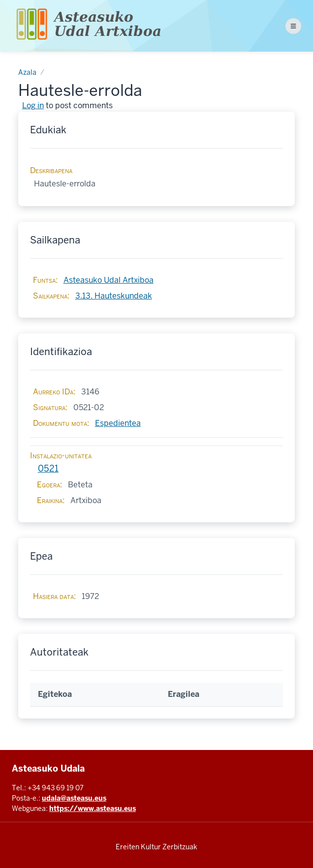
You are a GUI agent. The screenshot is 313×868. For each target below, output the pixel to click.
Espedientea (118, 423)
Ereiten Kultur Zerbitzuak (156, 847)
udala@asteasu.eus (74, 798)
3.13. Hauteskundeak (114, 296)
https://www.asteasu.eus (93, 808)
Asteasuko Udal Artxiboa (109, 280)
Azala (27, 72)
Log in (33, 105)
